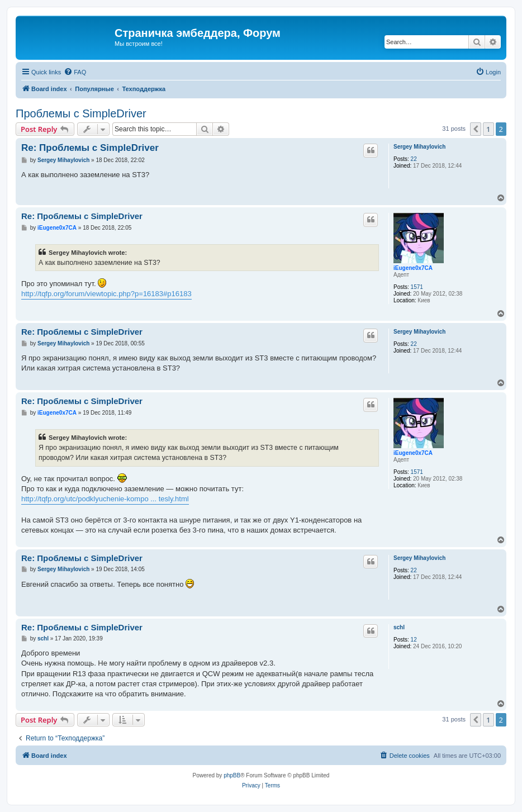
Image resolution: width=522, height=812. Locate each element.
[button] (476, 129)
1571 (417, 287)
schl (399, 627)
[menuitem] (75, 72)
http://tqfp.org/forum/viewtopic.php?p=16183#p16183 (106, 294)
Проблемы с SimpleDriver (81, 113)
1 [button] (488, 129)
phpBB (232, 775)
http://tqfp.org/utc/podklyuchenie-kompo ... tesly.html (105, 499)
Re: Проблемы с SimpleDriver (90, 148)
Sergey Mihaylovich (419, 147)
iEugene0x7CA (413, 268)
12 (414, 640)
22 (414, 159)
